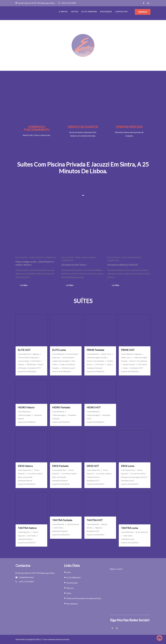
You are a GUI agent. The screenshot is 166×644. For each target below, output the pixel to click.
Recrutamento (72, 604)
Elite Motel (23, 257)
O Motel (64, 12)
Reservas (70, 588)
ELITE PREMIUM (89, 12)
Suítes (75, 12)
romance (40, 257)
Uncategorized (88, 257)
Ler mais (24, 285)
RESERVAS (143, 12)
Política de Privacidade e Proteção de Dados (84, 598)
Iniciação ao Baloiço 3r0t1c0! (123, 265)
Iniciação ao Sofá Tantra (74, 265)
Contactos (122, 12)
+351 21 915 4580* (68, 3)
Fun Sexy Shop (72, 583)
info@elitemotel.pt (26, 577)
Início (69, 572)
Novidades (106, 12)
